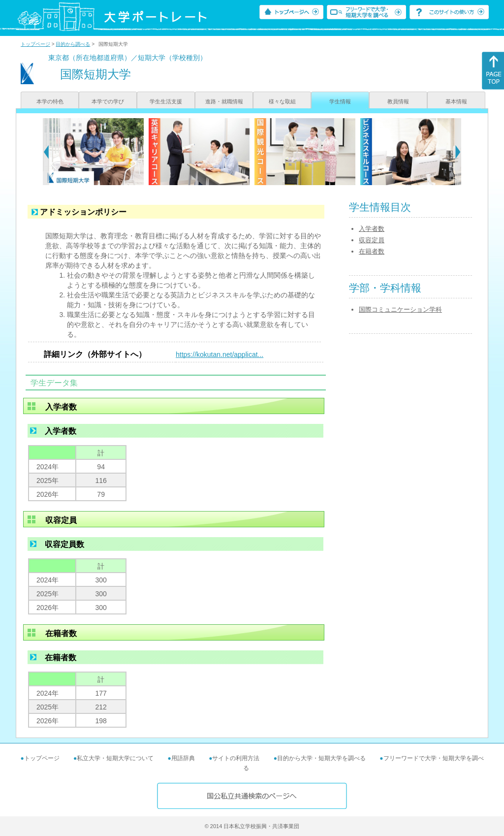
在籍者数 (372, 251)
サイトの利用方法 (236, 758)
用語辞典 (183, 758)
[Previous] (46, 152)
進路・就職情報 (224, 101)
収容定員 (372, 240)
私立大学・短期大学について (115, 758)
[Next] (458, 152)
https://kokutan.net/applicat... (220, 354)
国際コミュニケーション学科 (400, 309)
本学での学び (108, 101)
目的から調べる (73, 44)
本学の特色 (50, 101)
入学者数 (372, 229)
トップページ (35, 44)
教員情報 (398, 101)
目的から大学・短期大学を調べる (321, 758)
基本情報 (456, 101)
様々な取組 (282, 101)
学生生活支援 (166, 101)
